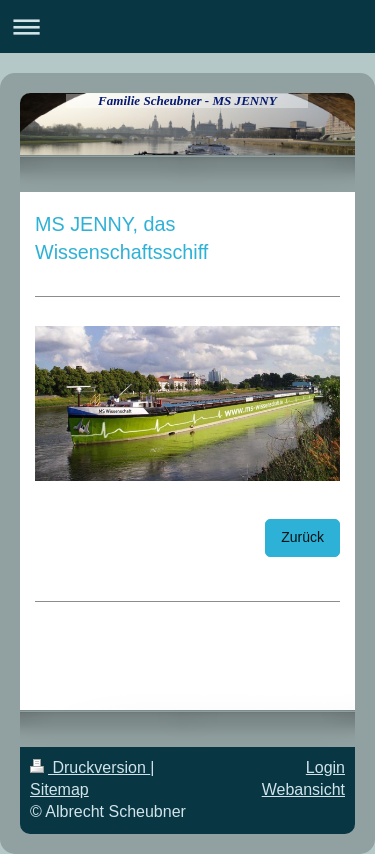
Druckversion (90, 767)
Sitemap (59, 789)
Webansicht (303, 789)
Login (325, 767)
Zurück (302, 537)
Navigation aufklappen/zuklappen (187, 26)
